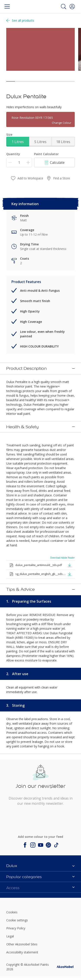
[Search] (64, 6)
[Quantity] (19, 162)
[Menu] (7, 6)
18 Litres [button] (63, 142)
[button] (72, 6)
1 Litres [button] (18, 142)
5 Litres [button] (40, 142)
